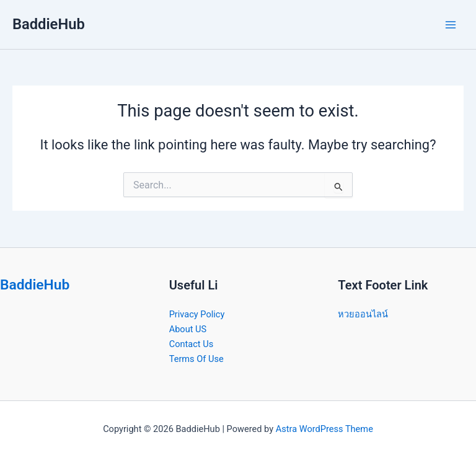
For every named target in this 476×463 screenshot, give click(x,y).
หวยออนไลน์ (363, 314)
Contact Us (192, 344)
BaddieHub (49, 24)
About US (188, 329)
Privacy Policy (197, 314)
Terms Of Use (196, 359)
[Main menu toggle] (451, 25)
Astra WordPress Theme (324, 429)
